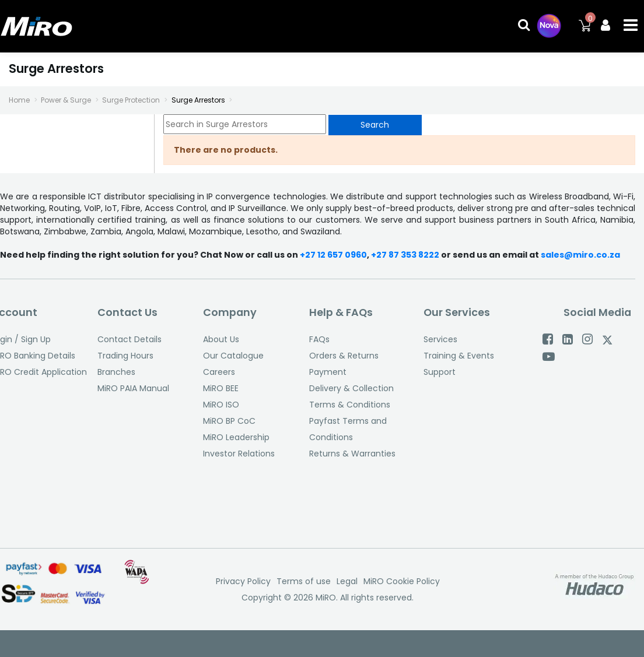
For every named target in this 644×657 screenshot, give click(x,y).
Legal (347, 581)
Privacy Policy (243, 581)
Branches (116, 372)
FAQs (319, 339)
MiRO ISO (221, 405)
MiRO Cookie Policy (402, 581)
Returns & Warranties (352, 454)
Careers (219, 372)
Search (375, 125)
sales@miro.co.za (580, 255)
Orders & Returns (344, 356)
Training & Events (459, 356)
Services (440, 339)
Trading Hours (125, 356)
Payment (328, 372)
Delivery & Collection (351, 388)
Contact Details (129, 339)
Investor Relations (239, 454)
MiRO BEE (221, 388)
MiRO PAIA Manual (133, 388)
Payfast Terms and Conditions (348, 429)
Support (440, 372)
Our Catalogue (233, 356)
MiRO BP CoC (229, 421)
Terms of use (304, 581)
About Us (221, 339)
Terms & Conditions (350, 405)
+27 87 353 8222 (406, 255)
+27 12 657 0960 (333, 255)
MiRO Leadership (236, 437)
